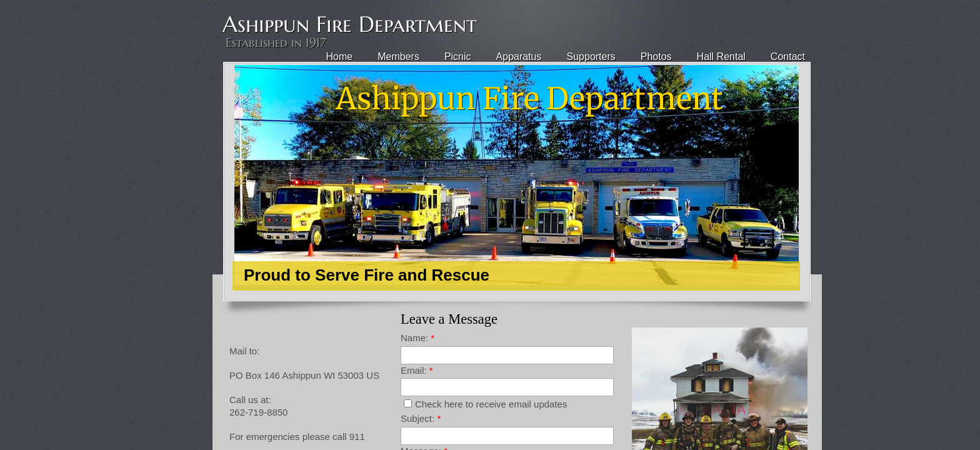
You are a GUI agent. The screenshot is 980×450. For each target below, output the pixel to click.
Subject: (421, 418)
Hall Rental (721, 57)
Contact (788, 57)
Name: (417, 338)
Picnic (458, 57)
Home (340, 57)
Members (398, 57)
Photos (656, 57)
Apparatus (519, 57)
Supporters (591, 57)
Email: (417, 370)
